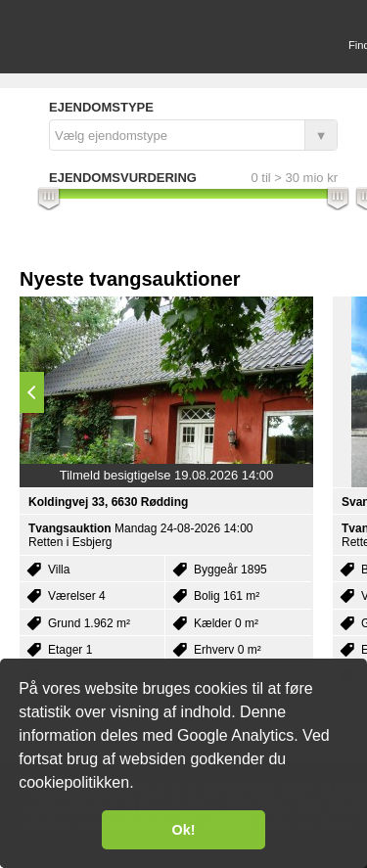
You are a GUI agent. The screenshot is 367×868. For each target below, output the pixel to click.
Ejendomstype (101, 107)
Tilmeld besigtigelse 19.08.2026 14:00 (167, 475)
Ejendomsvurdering (123, 178)
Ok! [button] (184, 830)
